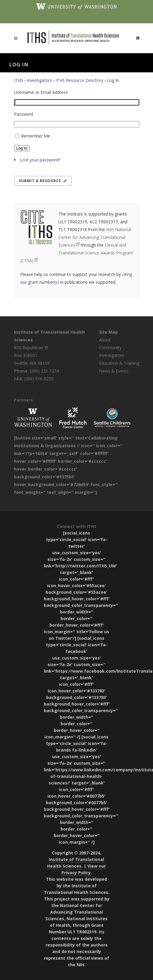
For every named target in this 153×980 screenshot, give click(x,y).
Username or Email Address (41, 92)
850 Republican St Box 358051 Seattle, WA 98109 (32, 355)
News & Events (114, 371)
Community (110, 348)
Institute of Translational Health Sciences (76, 863)
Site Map (108, 332)
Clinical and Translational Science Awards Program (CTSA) (77, 253)
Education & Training (119, 363)
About (105, 340)
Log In (22, 148)
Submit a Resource (43, 181)
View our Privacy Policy (84, 869)
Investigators (39, 80)
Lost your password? (40, 160)
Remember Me (36, 136)
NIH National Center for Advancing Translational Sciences (95, 237)
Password (24, 114)
